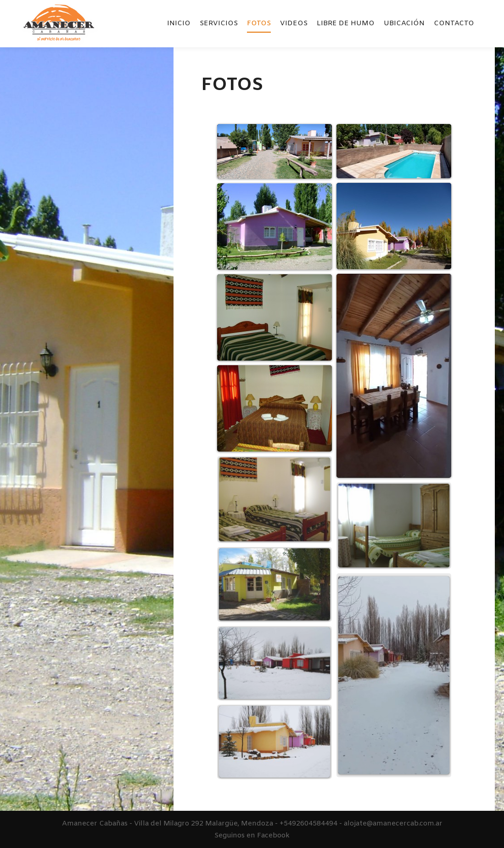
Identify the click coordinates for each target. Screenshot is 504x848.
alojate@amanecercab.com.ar (393, 824)
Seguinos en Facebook (252, 836)
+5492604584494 (308, 824)
